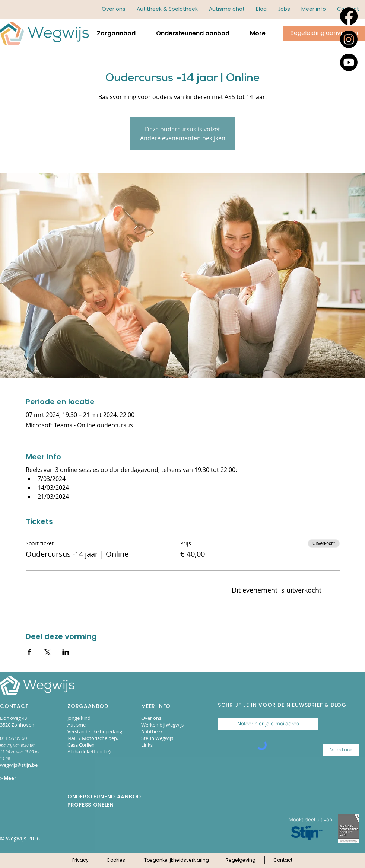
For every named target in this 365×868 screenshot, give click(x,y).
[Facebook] (349, 16)
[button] (314, 9)
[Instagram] (349, 39)
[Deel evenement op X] (47, 652)
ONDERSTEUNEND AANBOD (104, 797)
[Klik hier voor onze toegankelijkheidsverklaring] (177, 861)
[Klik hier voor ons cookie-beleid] (116, 861)
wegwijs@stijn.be (19, 765)
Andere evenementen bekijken (183, 138)
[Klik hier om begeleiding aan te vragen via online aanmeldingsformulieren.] (324, 33)
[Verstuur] (341, 750)
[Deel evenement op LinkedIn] (66, 652)
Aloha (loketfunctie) (89, 751)
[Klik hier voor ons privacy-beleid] (80, 861)
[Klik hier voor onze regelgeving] (240, 861)
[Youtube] (349, 62)
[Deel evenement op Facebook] (29, 652)
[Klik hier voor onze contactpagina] (283, 861)
